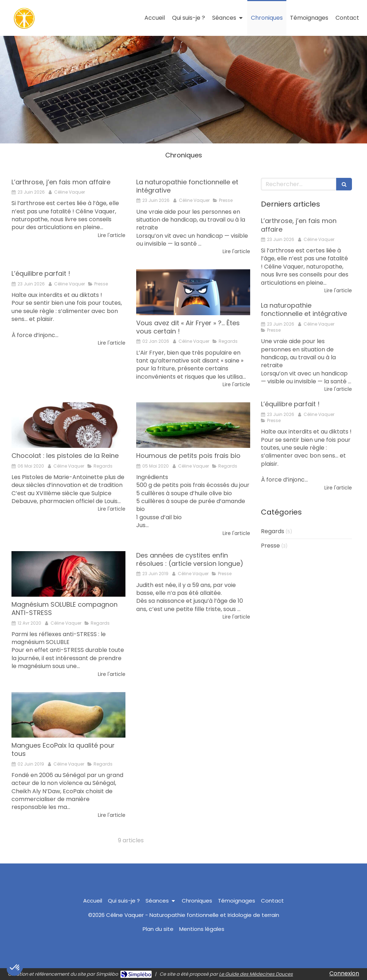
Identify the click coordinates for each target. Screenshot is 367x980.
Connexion (344, 973)
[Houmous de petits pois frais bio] (193, 425)
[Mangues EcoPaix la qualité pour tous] (68, 715)
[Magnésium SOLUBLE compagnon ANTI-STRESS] (68, 574)
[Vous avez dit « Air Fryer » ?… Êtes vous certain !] (193, 292)
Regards (273, 531)
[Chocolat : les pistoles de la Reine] (68, 425)
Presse (270, 546)
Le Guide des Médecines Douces (256, 974)
